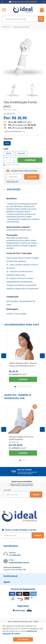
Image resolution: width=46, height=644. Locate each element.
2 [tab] (17, 387)
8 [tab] (29, 387)
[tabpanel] (23, 356)
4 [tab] (21, 387)
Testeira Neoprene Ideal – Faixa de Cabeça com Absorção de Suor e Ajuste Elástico (23, 364)
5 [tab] (23, 387)
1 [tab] (15, 387)
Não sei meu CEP (12, 181)
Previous (2, 2)
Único (7, 143)
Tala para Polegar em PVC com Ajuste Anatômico (21, 438)
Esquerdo (21, 153)
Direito (9, 153)
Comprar (23, 379)
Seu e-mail (7, 490)
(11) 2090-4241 (15, 555)
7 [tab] (27, 387)
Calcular (32, 177)
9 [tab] (31, 387)
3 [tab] (19, 387)
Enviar (36, 495)
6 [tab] (25, 387)
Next (44, 2)
